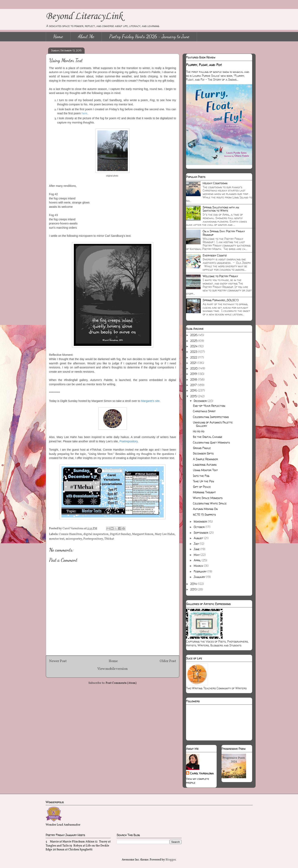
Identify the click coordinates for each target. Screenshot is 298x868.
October (200, 527)
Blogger (171, 860)
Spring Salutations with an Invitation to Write (221, 209)
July (197, 544)
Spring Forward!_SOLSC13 (221, 300)
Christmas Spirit (204, 411)
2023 (194, 352)
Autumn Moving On (205, 509)
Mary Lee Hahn (165, 534)
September (201, 533)
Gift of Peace (202, 487)
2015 (194, 396)
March (199, 566)
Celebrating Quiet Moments (211, 442)
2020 (194, 368)
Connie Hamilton (70, 534)
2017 (194, 385)
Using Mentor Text (205, 470)
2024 (194, 346)
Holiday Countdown (215, 183)
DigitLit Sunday (120, 534)
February (201, 571)
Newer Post (58, 661)
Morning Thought (204, 492)
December (201, 401)
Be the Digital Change (208, 437)
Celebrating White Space (210, 503)
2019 (194, 374)
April (198, 560)
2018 (194, 379)
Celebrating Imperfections (211, 417)
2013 (194, 589)
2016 (194, 390)
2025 (194, 341)
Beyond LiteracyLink (84, 16)
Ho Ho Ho (199, 431)
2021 (194, 363)
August (199, 538)
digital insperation (96, 534)
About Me (86, 36)
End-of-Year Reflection (209, 406)
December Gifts (203, 453)
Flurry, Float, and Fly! (204, 65)
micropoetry (74, 539)
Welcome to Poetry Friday (220, 276)
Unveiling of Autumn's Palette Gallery (213, 424)
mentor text (57, 539)
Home (58, 36)
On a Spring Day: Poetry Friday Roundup (224, 233)
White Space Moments (208, 498)
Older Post (168, 661)
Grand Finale (202, 448)
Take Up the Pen (203, 481)
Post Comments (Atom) (121, 683)
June (197, 549)
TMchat (109, 539)
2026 (194, 335)
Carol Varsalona (202, 773)
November (201, 521)
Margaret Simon (143, 534)
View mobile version (112, 669)
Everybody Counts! (215, 255)
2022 (194, 357)
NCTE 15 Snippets (204, 515)
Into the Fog (201, 476)
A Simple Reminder (205, 459)
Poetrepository (93, 539)
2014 (194, 584)
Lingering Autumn (205, 465)
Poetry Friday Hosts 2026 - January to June (149, 36)
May (197, 555)
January (200, 577)
